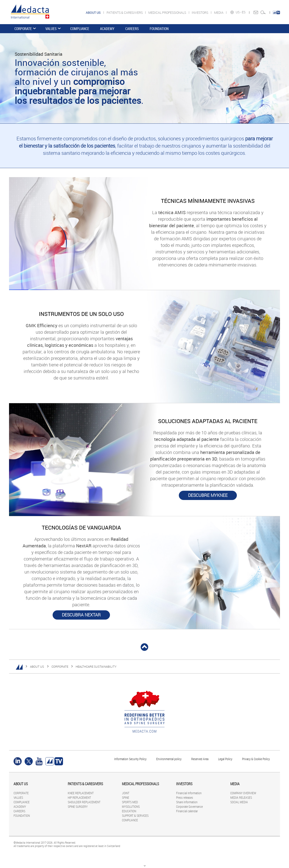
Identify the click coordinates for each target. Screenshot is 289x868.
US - (239, 12)
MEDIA (219, 13)
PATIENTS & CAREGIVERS (125, 13)
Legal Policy (225, 759)
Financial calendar (187, 811)
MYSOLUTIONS (131, 807)
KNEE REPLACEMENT (81, 793)
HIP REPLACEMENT (79, 797)
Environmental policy (169, 759)
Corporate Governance (189, 807)
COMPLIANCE (80, 29)
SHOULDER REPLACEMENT (84, 802)
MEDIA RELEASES (241, 797)
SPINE (126, 797)
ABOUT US (37, 667)
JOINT (126, 793)
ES (244, 12)
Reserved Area (200, 759)
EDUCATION (129, 811)
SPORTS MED (130, 802)
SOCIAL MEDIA (239, 802)
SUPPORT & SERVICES (135, 816)
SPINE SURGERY (78, 807)
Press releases (185, 797)
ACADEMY (107, 29)
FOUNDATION (159, 29)
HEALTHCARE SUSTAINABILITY (96, 667)
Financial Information (189, 793)
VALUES (51, 29)
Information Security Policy (130, 759)
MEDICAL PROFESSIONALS (168, 13)
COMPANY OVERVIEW (243, 793)
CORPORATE (23, 29)
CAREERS (132, 29)
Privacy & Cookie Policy (256, 759)
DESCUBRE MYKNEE (208, 495)
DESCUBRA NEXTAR (81, 615)
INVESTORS (200, 13)
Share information (187, 802)
